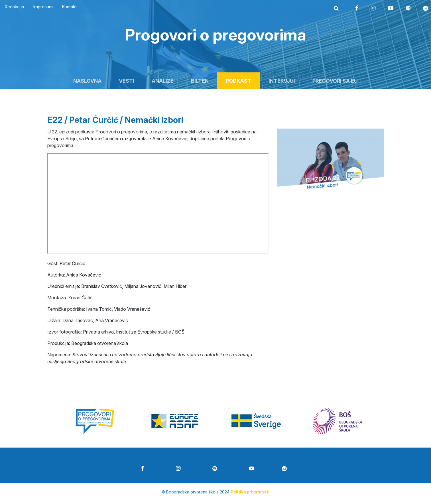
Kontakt (69, 7)
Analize (163, 81)
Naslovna (87, 81)
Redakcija (14, 7)
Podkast (238, 81)
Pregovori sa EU (335, 81)
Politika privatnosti (250, 492)
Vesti (127, 81)
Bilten (200, 81)
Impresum (43, 7)
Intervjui (282, 81)
